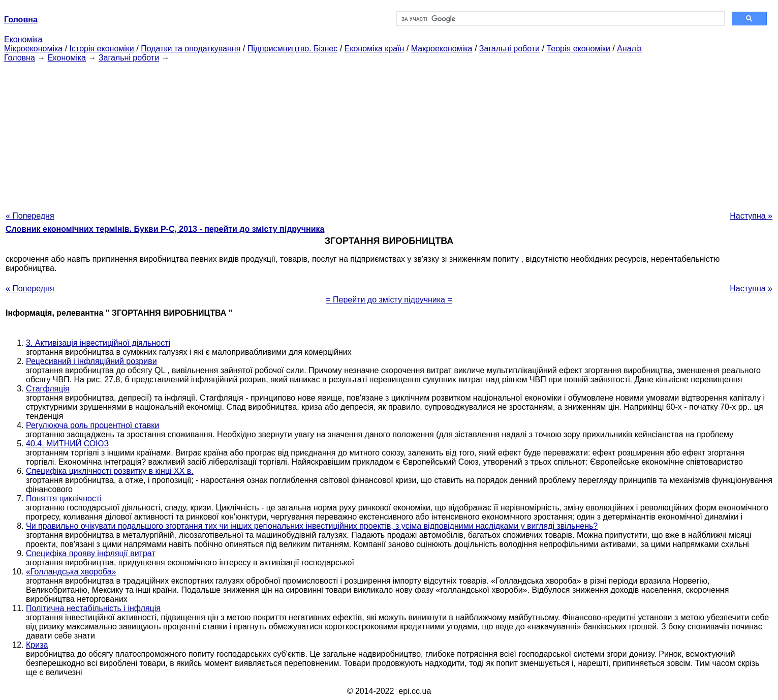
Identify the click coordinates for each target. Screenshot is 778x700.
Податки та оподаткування (191, 49)
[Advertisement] (389, 134)
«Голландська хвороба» (71, 572)
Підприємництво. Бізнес (293, 49)
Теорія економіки (578, 49)
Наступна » (751, 216)
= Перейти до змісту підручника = (389, 300)
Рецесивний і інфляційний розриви (91, 361)
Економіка (23, 39)
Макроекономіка (442, 49)
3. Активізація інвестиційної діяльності (98, 343)
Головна (20, 58)
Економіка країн (375, 49)
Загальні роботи (509, 49)
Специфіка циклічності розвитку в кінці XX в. (110, 471)
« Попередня (30, 216)
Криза (37, 645)
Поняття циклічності (64, 498)
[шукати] (560, 19)
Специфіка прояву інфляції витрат (91, 553)
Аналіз (629, 49)
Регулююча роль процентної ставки (92, 425)
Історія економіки (102, 49)
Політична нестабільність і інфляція (93, 608)
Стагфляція (48, 389)
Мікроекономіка (33, 49)
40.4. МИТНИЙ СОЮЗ (67, 444)
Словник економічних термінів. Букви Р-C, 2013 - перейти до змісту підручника (165, 229)
